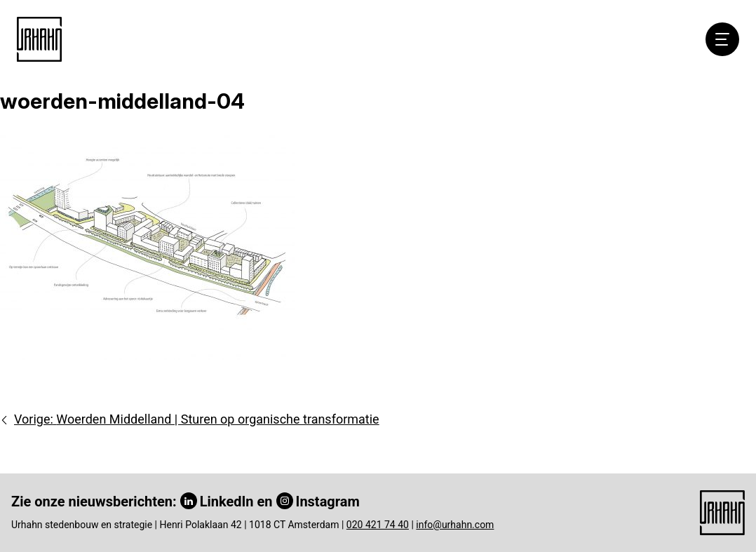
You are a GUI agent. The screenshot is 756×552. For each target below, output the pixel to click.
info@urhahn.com (455, 525)
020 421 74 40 (378, 525)
